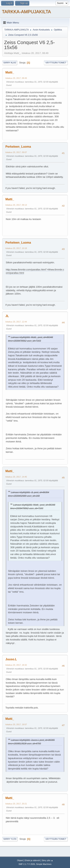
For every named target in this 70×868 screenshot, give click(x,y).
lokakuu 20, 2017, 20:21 (16, 804)
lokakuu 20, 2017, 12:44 (16, 322)
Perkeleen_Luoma (18, 147)
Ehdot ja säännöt (32, 860)
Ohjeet (20, 860)
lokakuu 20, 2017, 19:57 (16, 724)
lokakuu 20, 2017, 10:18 (16, 248)
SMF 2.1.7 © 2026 (27, 864)
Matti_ (10, 72)
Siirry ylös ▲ (47, 860)
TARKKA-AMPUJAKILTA (26, 12)
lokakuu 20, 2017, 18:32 (16, 665)
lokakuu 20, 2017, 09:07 (16, 152)
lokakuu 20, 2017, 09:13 (16, 205)
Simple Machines (44, 864)
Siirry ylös (10, 839)
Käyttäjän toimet (56, 63)
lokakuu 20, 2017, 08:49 (16, 78)
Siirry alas (10, 63)
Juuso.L (11, 659)
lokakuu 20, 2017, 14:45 (16, 477)
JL (7, 316)
